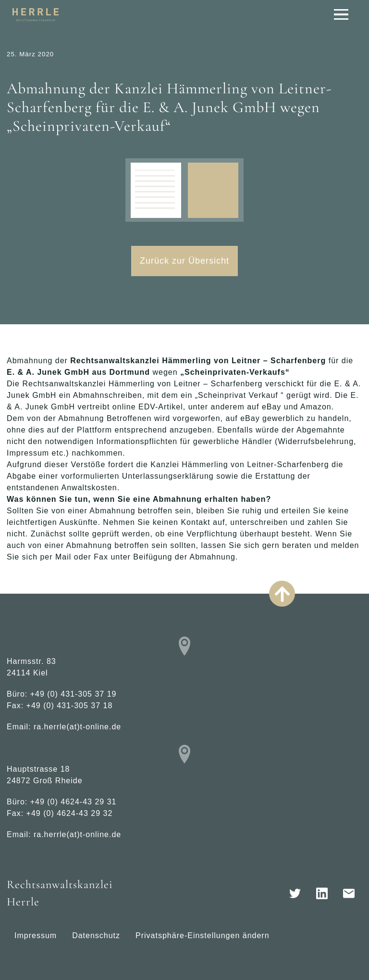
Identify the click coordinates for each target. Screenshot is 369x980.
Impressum (36, 935)
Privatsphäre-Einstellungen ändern (202, 935)
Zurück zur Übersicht (184, 261)
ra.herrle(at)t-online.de (77, 727)
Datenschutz (96, 935)
